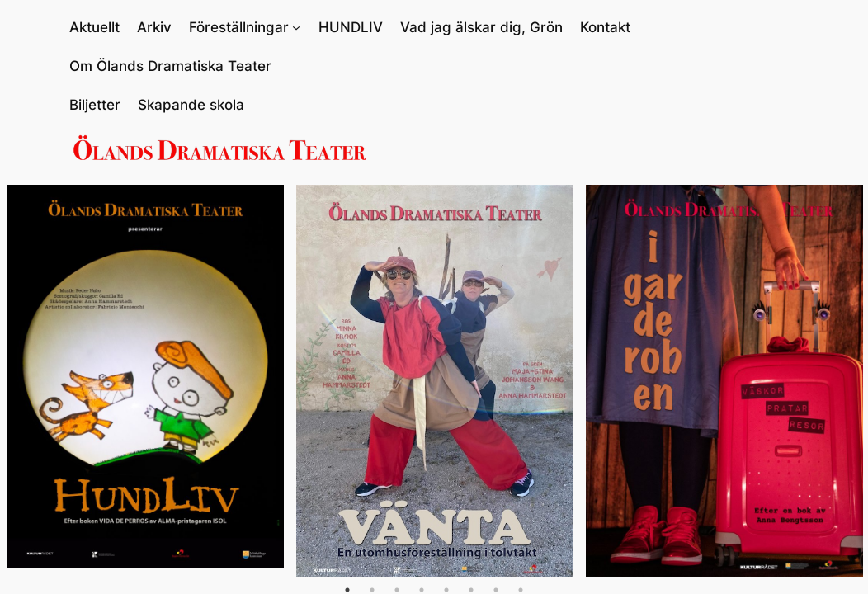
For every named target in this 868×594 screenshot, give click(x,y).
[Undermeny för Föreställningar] (296, 27)
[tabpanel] (145, 376)
